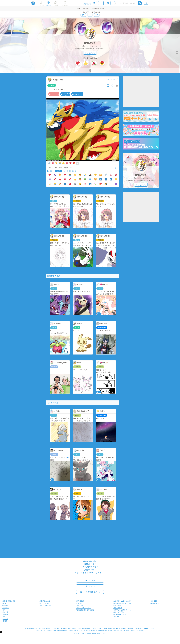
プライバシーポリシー (84, 608)
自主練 (52, 85)
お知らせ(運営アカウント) (122, 603)
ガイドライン (81, 606)
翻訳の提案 (12, 601)
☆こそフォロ (90, 53)
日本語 (5, 621)
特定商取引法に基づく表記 (85, 610)
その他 (74, 171)
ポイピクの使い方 (45, 606)
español (5, 606)
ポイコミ (116, 616)
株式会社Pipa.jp (156, 603)
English (5, 603)
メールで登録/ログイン (90, 592)
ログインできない (119, 612)
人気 (59, 171)
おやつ (66, 171)
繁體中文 (5, 614)
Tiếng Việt (6, 608)
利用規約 (79, 603)
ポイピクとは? (44, 603)
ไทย (4, 617)
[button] (1, 632)
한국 (4, 610)
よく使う (51, 171)
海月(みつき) (90, 43)
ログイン (90, 581)
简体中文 (5, 612)
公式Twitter (117, 606)
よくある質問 (118, 608)
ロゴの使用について (120, 614)
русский (5, 619)
